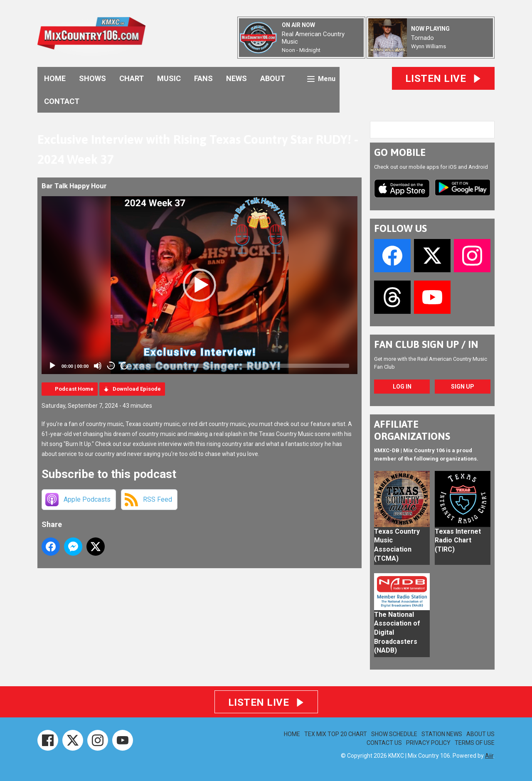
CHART (132, 78)
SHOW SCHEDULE (394, 734)
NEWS (236, 78)
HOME (55, 78)
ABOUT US (480, 734)
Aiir (489, 756)
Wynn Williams (429, 46)
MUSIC (169, 78)
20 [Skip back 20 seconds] (111, 366)
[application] (199, 285)
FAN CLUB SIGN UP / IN (426, 344)
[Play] (52, 366)
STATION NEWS (442, 734)
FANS (203, 78)
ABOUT (273, 78)
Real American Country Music (313, 38)
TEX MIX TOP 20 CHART (336, 734)
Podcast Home (74, 389)
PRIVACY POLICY (428, 743)
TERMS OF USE (475, 743)
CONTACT (62, 101)
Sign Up (463, 387)
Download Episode (137, 389)
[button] (199, 285)
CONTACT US (384, 743)
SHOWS (92, 78)
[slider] (242, 366)
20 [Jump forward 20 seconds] (124, 366)
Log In (402, 387)
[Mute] (98, 366)
